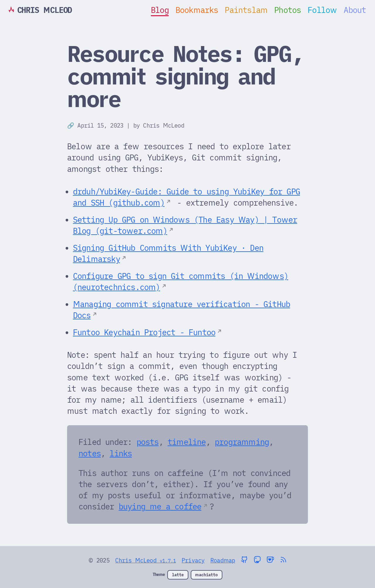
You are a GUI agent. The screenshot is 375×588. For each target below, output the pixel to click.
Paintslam (246, 10)
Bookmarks (197, 10)
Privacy (193, 560)
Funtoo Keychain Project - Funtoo (144, 332)
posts (148, 442)
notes (90, 453)
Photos (288, 10)
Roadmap (223, 560)
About (355, 10)
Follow (322, 10)
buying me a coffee (160, 506)
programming (242, 442)
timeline (187, 442)
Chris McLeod (163, 125)
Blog (160, 10)
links (121, 453)
